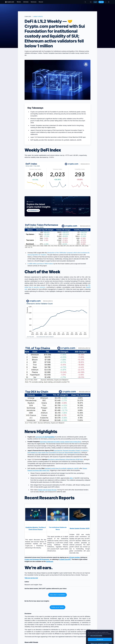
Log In (95, 2)
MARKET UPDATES (38, 17)
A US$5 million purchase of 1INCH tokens (40, 264)
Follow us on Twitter (58, 607)
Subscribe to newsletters (58, 595)
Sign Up (101, 2)
